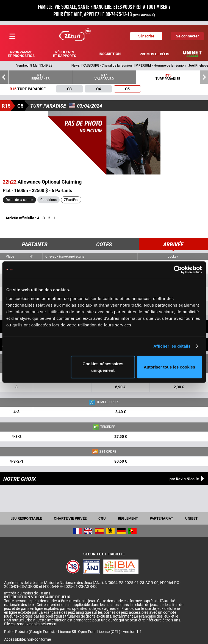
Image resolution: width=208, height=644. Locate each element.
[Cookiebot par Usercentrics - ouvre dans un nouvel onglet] (178, 270)
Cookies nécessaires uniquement (103, 367)
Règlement (128, 518)
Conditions (48, 200)
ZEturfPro (71, 200)
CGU (102, 518)
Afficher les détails (172, 346)
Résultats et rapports (65, 54)
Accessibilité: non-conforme (27, 639)
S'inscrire (146, 36)
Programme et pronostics (21, 54)
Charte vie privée (70, 518)
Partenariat (161, 518)
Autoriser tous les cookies (170, 367)
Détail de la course (19, 200)
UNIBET (191, 518)
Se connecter (187, 36)
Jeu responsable (26, 518)
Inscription (110, 54)
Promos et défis (154, 54)
